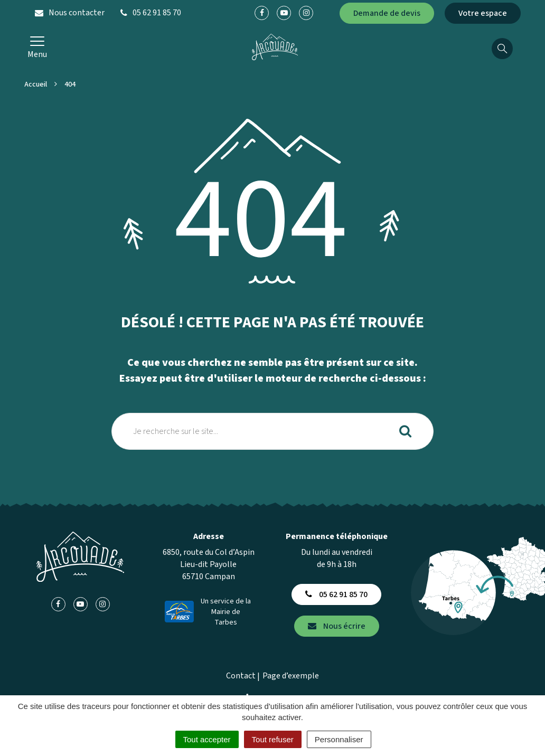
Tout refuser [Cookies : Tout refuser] (273, 739)
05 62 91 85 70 (336, 594)
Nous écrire (337, 626)
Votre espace (483, 13)
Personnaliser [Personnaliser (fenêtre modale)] (339, 739)
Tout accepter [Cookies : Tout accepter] (207, 739)
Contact (241, 676)
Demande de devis (387, 13)
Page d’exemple (291, 676)
